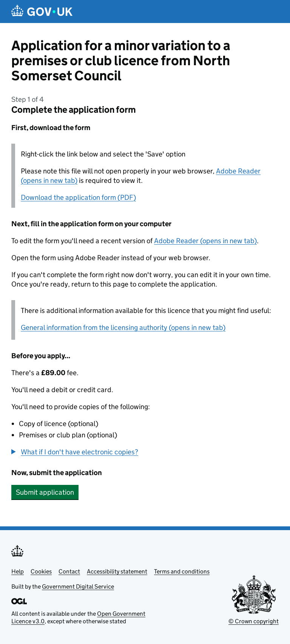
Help (18, 571)
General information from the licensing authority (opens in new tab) (123, 327)
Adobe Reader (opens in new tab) (205, 241)
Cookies (41, 571)
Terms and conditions (182, 571)
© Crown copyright (254, 621)
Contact (69, 571)
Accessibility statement (117, 571)
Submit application (45, 492)
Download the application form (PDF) (78, 197)
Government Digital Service (78, 586)
